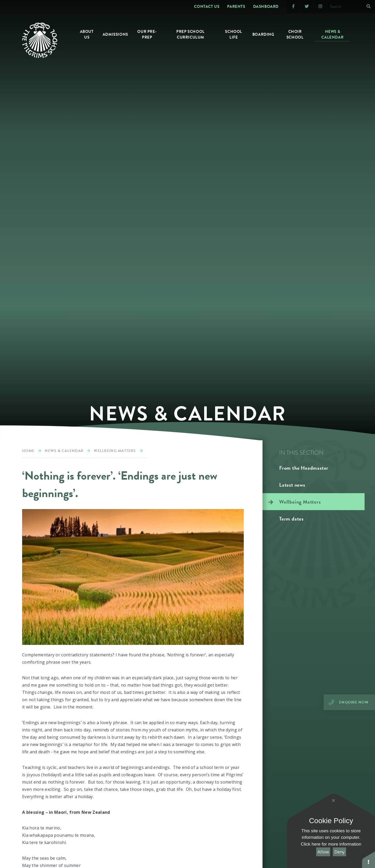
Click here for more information (331, 844)
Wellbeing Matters (115, 451)
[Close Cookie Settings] (333, 800)
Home (28, 451)
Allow (323, 852)
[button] (368, 860)
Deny (340, 852)
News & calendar (64, 451)
